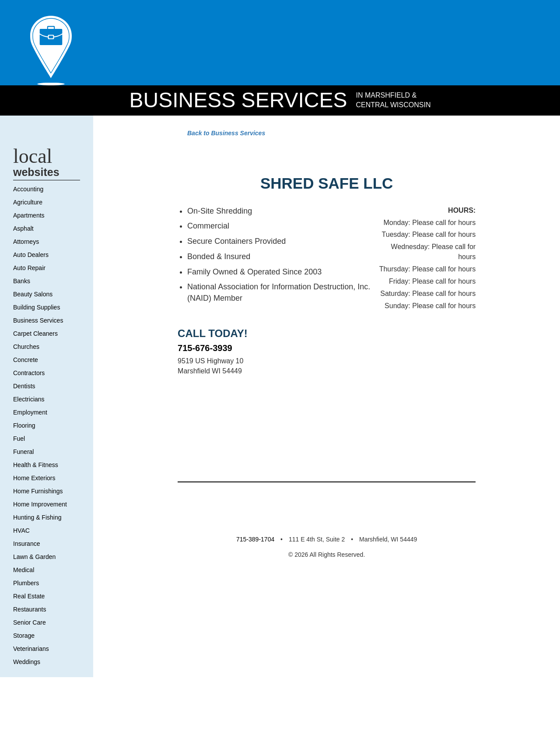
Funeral (24, 493)
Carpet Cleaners (37, 375)
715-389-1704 (249, 728)
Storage (25, 677)
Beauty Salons (35, 336)
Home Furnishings (42, 533)
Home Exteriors (37, 520)
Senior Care (31, 664)
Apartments (31, 257)
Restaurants (31, 651)
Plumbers (28, 625)
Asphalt (24, 270)
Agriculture (30, 244)
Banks (23, 323)
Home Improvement (46, 546)
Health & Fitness (38, 506)
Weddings (28, 703)
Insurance (28, 585)
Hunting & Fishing (40, 559)
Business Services (235, 110)
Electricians (30, 441)
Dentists (26, 428)
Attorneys (28, 283)
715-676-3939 (208, 468)
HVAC (22, 572)
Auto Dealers (33, 296)
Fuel (20, 480)
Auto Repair (31, 309)
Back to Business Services (220, 144)
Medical (25, 611)
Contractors (31, 415)
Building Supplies (40, 349)
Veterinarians (33, 690)
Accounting (31, 231)
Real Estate (30, 638)
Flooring (26, 467)
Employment (33, 454)
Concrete (27, 401)
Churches (28, 388)
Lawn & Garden (37, 598)
